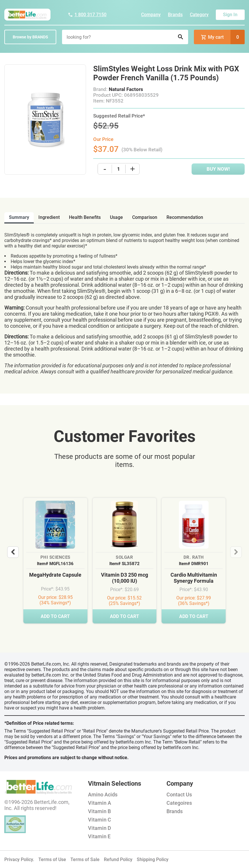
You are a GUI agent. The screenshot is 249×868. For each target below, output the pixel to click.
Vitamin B (99, 811)
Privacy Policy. (19, 859)
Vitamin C (100, 820)
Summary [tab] (19, 217)
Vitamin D (100, 828)
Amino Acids (103, 795)
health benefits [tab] (85, 217)
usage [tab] (116, 217)
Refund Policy (118, 859)
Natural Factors (126, 89)
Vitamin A (100, 803)
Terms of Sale (85, 859)
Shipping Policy (153, 859)
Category (199, 15)
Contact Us (179, 795)
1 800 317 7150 (87, 15)
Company (151, 15)
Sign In (230, 15)
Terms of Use (52, 859)
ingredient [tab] (49, 217)
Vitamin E (99, 836)
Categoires (179, 803)
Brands (175, 15)
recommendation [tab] (185, 217)
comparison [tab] (145, 217)
